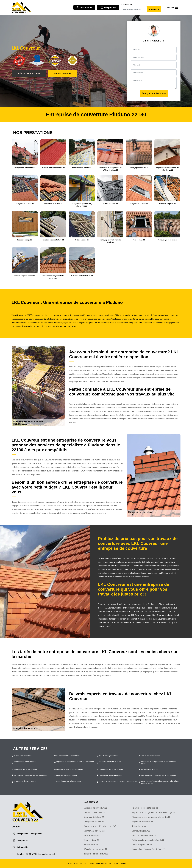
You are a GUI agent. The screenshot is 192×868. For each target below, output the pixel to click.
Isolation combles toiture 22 (144, 835)
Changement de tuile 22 (94, 822)
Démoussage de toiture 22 (143, 845)
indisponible (23, 834)
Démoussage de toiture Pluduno (111, 770)
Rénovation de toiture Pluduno (25, 770)
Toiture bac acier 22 (140, 826)
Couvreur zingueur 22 (141, 831)
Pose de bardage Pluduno (108, 756)
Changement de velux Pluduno (110, 775)
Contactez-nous (63, 73)
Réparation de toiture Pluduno (25, 762)
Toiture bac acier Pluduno (151, 756)
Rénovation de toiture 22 (94, 812)
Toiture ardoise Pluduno (23, 756)
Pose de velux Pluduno (150, 770)
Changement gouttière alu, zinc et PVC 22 (101, 826)
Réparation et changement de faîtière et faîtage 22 (153, 812)
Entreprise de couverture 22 (95, 808)
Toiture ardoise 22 (91, 840)
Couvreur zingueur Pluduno (67, 775)
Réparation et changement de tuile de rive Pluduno (75, 762)
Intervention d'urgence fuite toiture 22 (148, 849)
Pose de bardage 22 (92, 835)
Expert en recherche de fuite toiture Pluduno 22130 (118, 781)
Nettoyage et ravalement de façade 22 (148, 840)
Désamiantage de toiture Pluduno (69, 781)
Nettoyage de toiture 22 (94, 817)
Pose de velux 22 (91, 845)
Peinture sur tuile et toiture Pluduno (70, 770)
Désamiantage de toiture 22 (95, 849)
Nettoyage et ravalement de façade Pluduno (30, 775)
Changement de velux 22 (94, 831)
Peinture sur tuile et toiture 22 (145, 808)
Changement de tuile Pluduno (25, 781)
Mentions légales (104, 863)
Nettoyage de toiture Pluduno (110, 762)
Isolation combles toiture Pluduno (69, 756)
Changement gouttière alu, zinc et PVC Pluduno (159, 775)
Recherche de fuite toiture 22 (96, 854)
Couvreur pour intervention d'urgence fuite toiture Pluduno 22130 (160, 782)
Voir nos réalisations (29, 73)
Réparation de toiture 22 (142, 822)
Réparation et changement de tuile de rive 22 (151, 817)
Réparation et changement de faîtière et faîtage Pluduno (159, 763)
